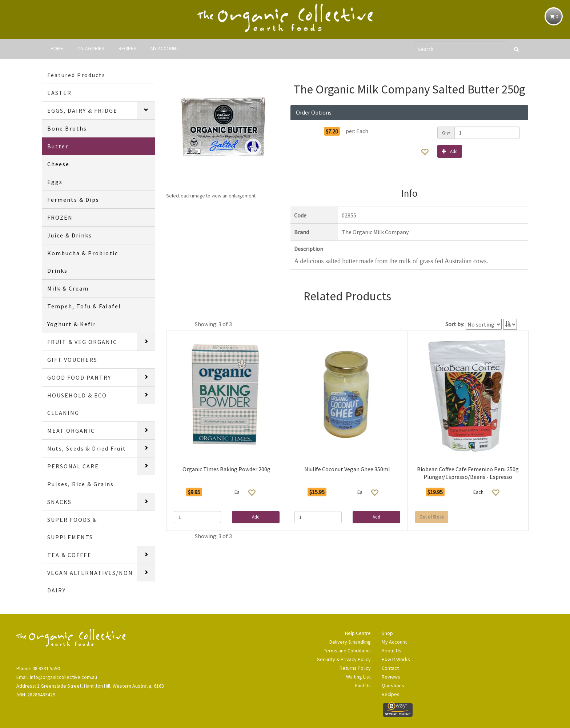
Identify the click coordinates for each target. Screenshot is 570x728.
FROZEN (60, 217)
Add (450, 151)
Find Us (363, 685)
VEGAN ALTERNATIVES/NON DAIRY (90, 581)
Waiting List (358, 677)
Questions (393, 685)
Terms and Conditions (347, 651)
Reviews (391, 677)
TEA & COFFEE (69, 555)
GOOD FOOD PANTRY (79, 377)
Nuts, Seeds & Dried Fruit (87, 448)
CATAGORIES (91, 48)
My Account (394, 642)
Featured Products (76, 75)
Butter (58, 146)
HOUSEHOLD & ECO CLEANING (77, 404)
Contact (390, 668)
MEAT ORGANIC (71, 431)
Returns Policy (355, 668)
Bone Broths (67, 128)
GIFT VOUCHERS (72, 360)
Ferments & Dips (73, 200)
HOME (57, 48)
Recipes (391, 694)
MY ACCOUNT (164, 48)
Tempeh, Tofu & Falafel (84, 306)
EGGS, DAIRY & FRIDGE (82, 111)
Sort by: (455, 324)
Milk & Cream (68, 288)
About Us (392, 651)
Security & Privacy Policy (344, 659)
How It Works (396, 659)
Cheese (58, 164)
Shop (387, 633)
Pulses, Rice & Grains (81, 484)
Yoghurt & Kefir (72, 324)
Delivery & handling (350, 642)
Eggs (55, 182)
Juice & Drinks (70, 235)
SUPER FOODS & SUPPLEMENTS (72, 528)
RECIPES (127, 48)
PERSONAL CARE (73, 466)
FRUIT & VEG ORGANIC (82, 342)
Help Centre (358, 633)
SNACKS (59, 502)
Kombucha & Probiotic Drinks (83, 262)
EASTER (59, 93)
